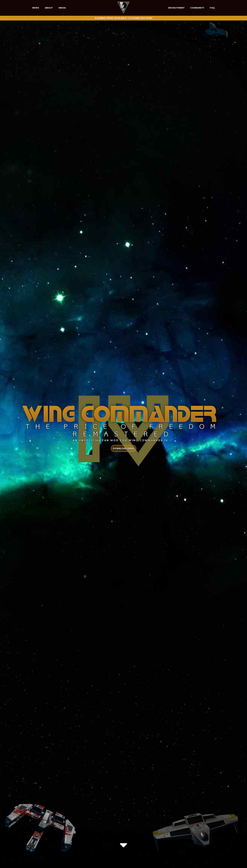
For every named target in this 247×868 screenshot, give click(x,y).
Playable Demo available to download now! (123, 18)
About (49, 8)
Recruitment (176, 8)
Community (197, 8)
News (36, 8)
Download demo (124, 448)
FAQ (212, 8)
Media (62, 8)
